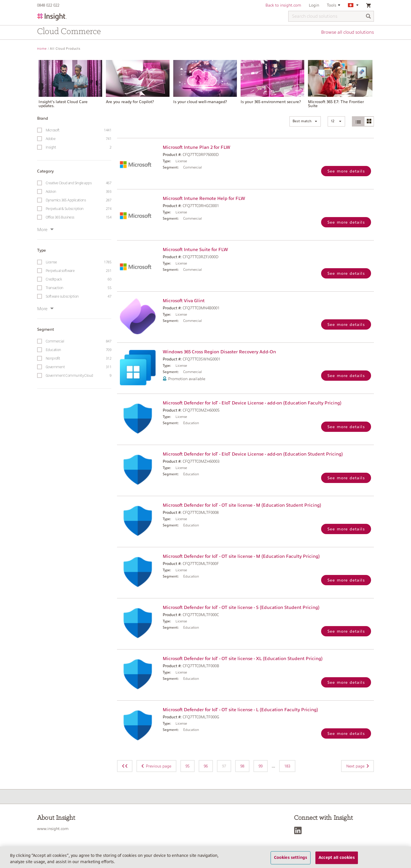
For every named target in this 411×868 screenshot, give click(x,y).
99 (261, 766)
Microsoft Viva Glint (184, 301)
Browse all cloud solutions (347, 32)
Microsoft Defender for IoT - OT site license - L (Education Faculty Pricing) (240, 710)
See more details (346, 171)
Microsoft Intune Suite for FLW (195, 250)
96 (206, 766)
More (45, 230)
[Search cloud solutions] (331, 16)
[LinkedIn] (299, 830)
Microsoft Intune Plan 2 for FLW (197, 147)
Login (314, 5)
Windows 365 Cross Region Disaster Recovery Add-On (219, 352)
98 (242, 766)
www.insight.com (53, 829)
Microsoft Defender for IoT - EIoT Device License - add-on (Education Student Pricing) (253, 454)
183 (287, 766)
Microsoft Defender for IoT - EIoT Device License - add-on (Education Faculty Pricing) (252, 403)
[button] (305, 121)
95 (188, 766)
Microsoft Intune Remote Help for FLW (204, 199)
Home (42, 49)
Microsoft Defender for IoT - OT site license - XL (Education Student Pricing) (243, 659)
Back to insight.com (283, 5)
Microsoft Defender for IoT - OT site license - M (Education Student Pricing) (242, 505)
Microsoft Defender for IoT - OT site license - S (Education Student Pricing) (241, 608)
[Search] (368, 17)
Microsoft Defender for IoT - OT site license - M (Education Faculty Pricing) (241, 556)
